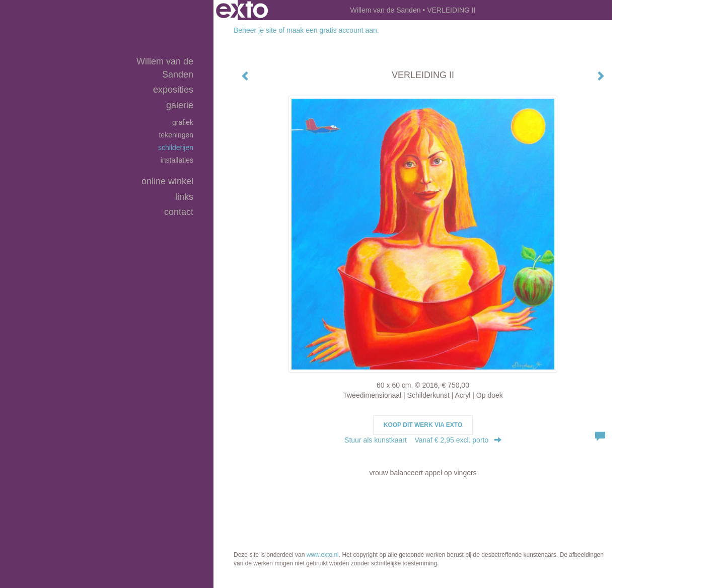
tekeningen (176, 135)
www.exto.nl (323, 555)
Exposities (173, 90)
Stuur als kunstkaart (423, 440)
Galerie (180, 105)
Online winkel (167, 181)
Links (184, 197)
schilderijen (176, 148)
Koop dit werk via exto (423, 425)
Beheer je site (255, 30)
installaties (177, 160)
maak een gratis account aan (332, 30)
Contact (179, 212)
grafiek (183, 122)
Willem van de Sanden (385, 10)
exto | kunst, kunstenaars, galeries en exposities (242, 10)
